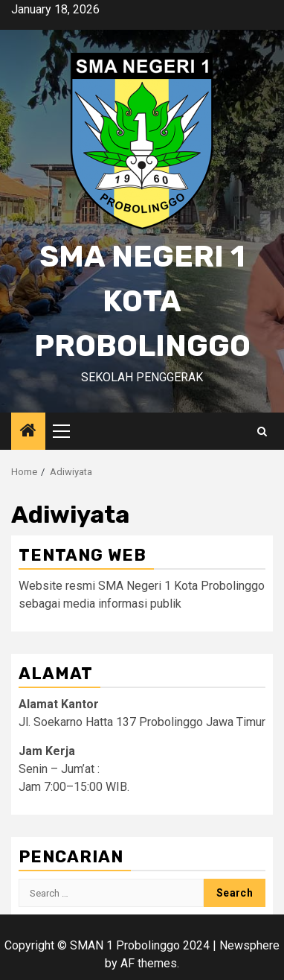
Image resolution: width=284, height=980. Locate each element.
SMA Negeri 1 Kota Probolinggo (142, 301)
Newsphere (249, 945)
